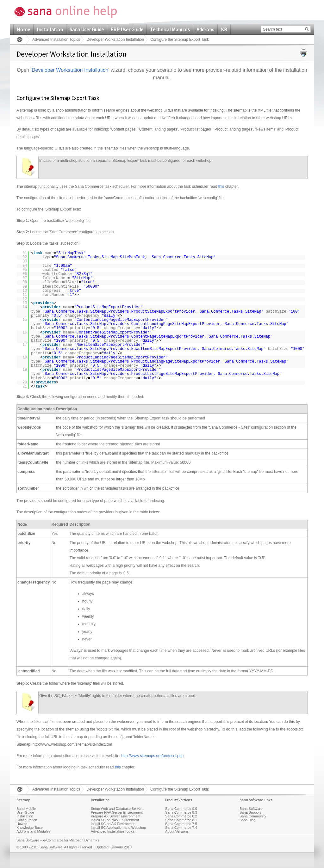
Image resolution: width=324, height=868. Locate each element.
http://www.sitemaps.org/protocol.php (152, 756)
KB (224, 29)
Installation (50, 29)
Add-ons (205, 29)
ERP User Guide (127, 29)
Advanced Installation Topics (56, 40)
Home (23, 29)
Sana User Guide (87, 29)
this (221, 186)
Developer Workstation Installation (115, 40)
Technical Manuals (170, 29)
